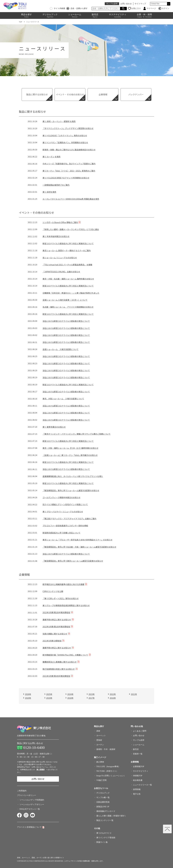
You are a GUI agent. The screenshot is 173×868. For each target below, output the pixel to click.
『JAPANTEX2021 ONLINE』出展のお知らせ (61, 272)
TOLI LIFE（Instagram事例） (108, 767)
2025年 (49, 694)
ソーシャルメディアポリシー (32, 805)
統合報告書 (138, 780)
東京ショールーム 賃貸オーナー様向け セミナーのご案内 (67, 250)
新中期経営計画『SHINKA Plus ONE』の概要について (65, 655)
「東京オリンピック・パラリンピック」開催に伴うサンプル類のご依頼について (77, 434)
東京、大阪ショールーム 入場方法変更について (63, 399)
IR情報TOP (138, 776)
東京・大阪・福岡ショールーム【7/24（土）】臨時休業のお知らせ (70, 448)
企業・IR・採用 (144, 15)
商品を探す (26, 15)
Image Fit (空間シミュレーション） (111, 776)
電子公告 (137, 794)
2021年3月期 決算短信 (52, 641)
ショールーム (75, 15)
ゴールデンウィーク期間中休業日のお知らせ (61, 497)
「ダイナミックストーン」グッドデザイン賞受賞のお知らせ (68, 128)
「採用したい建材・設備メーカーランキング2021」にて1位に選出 (71, 229)
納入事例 (100, 762)
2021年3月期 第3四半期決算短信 (56, 676)
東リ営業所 (41, 770)
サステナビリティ (118, 15)
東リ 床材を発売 (49, 192)
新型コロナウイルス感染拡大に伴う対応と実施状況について (68, 243)
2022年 (113, 694)
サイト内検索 (57, 8)
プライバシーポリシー (26, 795)
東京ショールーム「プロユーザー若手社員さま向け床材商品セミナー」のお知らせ (78, 540)
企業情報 (103, 94)
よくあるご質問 (140, 731)
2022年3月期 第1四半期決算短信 (56, 627)
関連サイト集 (102, 842)
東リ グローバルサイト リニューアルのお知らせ (63, 512)
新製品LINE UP (103, 807)
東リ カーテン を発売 (51, 157)
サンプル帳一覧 (103, 798)
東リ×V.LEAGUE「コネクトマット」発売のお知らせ (65, 135)
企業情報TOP (139, 767)
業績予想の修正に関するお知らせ (57, 620)
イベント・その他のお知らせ (70, 94)
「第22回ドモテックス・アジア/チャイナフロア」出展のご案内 (69, 519)
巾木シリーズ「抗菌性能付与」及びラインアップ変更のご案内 (69, 164)
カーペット (101, 736)
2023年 (92, 694)
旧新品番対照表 (103, 802)
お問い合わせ (126, 4)
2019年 (49, 698)
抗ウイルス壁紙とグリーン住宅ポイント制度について (65, 504)
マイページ (151, 8)
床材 (98, 731)
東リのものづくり (104, 833)
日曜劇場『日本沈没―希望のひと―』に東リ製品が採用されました (71, 293)
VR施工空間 (101, 780)
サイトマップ (140, 4)
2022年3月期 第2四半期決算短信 (56, 612)
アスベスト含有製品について (29, 827)
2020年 (28, 698)
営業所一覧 (138, 754)
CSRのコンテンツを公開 (53, 591)
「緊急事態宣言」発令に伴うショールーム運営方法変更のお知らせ (71, 490)
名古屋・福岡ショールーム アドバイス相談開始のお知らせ (68, 307)
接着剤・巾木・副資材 (106, 749)
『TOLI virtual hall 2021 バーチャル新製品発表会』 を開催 (67, 265)
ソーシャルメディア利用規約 (32, 800)
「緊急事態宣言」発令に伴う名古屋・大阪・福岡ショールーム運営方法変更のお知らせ (79, 547)
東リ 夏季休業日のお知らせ (54, 427)
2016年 (113, 698)
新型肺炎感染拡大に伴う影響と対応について (61, 533)
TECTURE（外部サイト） (107, 771)
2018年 (70, 698)
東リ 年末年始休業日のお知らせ (56, 236)
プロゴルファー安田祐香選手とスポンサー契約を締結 (65, 526)
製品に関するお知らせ (37, 94)
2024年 (70, 694)
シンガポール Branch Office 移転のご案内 (60, 222)
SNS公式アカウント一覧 (30, 809)
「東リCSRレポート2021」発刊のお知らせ (61, 598)
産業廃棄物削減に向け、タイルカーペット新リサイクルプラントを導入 (73, 476)
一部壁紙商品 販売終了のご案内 (56, 185)
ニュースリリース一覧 (142, 785)
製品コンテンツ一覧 (105, 820)
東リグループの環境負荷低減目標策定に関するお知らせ (66, 605)
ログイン (165, 8)
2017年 (92, 698)
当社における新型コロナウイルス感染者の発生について (66, 321)
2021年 (134, 694)
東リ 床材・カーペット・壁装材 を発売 (59, 121)
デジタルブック (50, 15)
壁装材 (99, 740)
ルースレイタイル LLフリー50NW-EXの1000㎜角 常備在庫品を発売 (71, 199)
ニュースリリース (33, 22)
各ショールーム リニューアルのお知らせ (60, 258)
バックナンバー (136, 94)
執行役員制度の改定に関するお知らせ (59, 669)
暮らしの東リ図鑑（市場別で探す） (112, 816)
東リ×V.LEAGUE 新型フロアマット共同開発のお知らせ (66, 178)
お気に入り (136, 8)
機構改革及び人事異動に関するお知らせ (60, 662)
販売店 (95, 15)
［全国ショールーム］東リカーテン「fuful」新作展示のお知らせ (70, 455)
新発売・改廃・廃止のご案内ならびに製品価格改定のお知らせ (69, 150)
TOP (20, 22)
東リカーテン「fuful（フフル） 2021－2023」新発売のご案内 (69, 171)
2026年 (28, 694)
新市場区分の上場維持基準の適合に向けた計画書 (63, 584)
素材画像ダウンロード (106, 811)
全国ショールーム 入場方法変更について (60, 349)
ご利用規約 (22, 791)
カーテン (100, 745)
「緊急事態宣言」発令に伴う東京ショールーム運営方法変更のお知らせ (73, 561)
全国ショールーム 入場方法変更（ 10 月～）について (65, 300)
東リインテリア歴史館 (106, 838)
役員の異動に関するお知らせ (55, 634)
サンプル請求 (112, 4)
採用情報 (137, 789)
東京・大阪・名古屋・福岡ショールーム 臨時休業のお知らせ (68, 279)
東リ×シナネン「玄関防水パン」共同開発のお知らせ (65, 142)
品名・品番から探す (77, 8)
